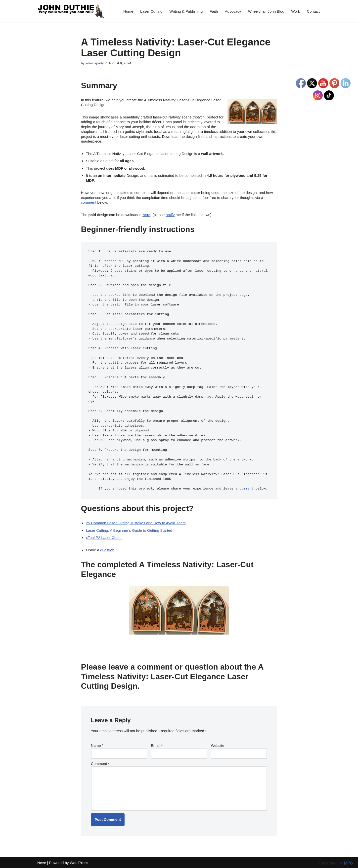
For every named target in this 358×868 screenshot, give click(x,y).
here (146, 215)
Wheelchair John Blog (266, 11)
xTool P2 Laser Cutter (104, 538)
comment (89, 202)
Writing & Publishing (186, 11)
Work (296, 11)
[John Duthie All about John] (71, 11)
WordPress (79, 863)
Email (157, 745)
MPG (349, 863)
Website (218, 745)
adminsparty (95, 63)
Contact (313, 11)
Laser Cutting (151, 11)
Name (97, 745)
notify (170, 215)
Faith (214, 11)
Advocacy (233, 11)
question (107, 550)
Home (128, 11)
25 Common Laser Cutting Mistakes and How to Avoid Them (136, 523)
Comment (100, 764)
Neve (42, 863)
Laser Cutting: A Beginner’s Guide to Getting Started (129, 530)
